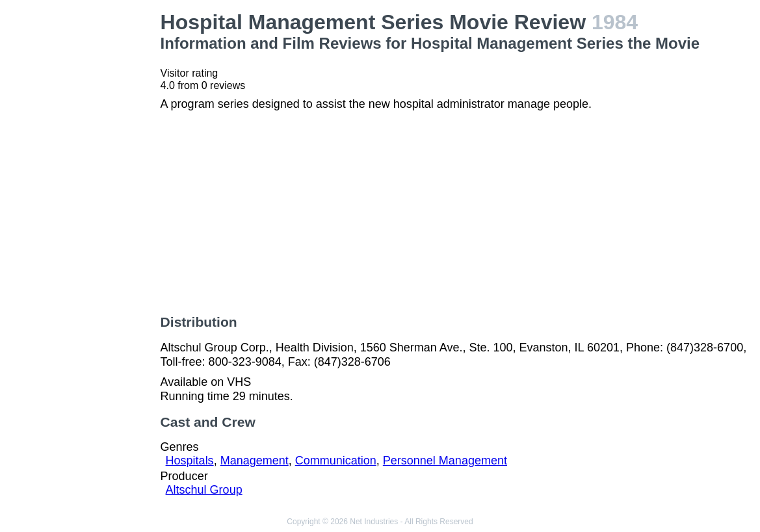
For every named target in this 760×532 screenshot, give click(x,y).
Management (255, 461)
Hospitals (190, 461)
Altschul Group (204, 490)
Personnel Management (445, 461)
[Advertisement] (83, 205)
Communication (336, 461)
